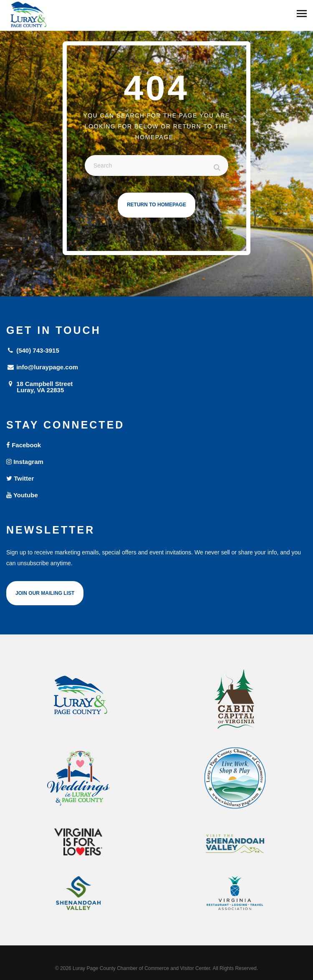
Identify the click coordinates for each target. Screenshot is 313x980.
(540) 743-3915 (33, 350)
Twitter (20, 478)
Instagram (25, 462)
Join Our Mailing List (45, 593)
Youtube (22, 495)
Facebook (24, 445)
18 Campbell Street (156, 387)
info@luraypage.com (42, 367)
